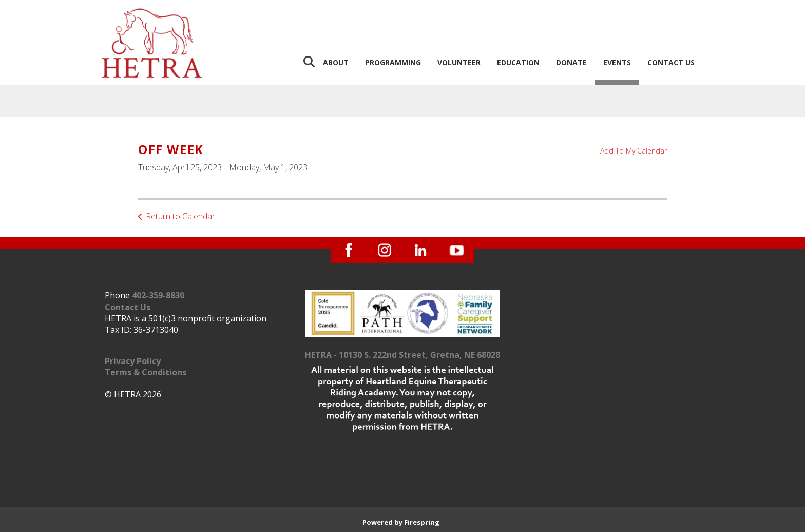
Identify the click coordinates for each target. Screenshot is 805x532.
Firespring (422, 522)
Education (518, 62)
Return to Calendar (180, 216)
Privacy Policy (133, 361)
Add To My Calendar (634, 151)
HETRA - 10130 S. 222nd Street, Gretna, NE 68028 (402, 355)
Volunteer (459, 62)
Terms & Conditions (146, 372)
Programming (393, 62)
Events (617, 62)
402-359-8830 (158, 295)
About (336, 62)
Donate (571, 62)
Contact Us (671, 62)
